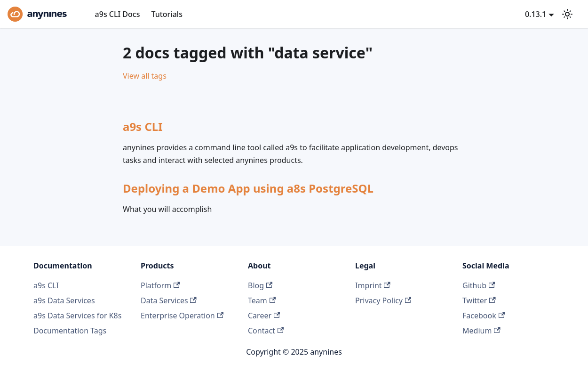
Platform (160, 285)
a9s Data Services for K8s (77, 316)
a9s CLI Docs (118, 14)
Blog (260, 285)
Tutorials (167, 14)
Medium (481, 331)
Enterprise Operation (182, 316)
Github (479, 285)
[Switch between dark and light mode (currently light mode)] (567, 14)
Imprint (373, 285)
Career (264, 316)
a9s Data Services (64, 300)
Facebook (484, 316)
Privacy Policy (383, 300)
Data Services (169, 300)
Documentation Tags (70, 331)
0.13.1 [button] (536, 14)
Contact (266, 331)
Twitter (479, 300)
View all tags (145, 76)
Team (262, 300)
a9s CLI (46, 285)
